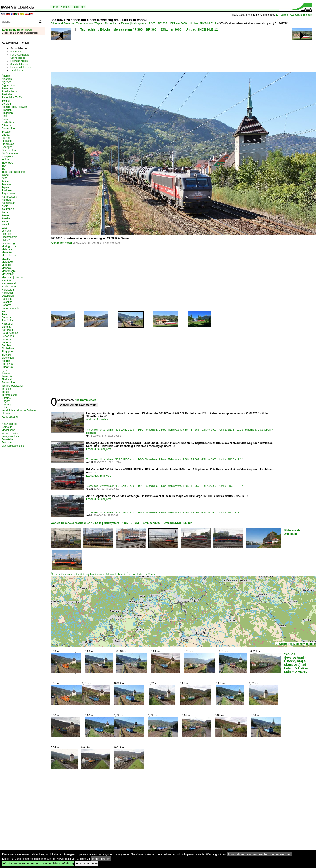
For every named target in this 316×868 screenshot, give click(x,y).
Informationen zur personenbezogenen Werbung (260, 854)
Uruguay (7, 404)
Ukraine (6, 398)
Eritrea (5, 135)
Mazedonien (9, 256)
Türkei (5, 392)
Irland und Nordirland (14, 172)
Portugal (7, 318)
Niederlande (9, 287)
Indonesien (8, 163)
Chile (5, 116)
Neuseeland (9, 283)
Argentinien (8, 85)
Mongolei (7, 268)
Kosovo (6, 215)
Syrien (5, 370)
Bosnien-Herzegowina (14, 107)
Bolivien (6, 104)
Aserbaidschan (10, 91)
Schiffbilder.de (18, 58)
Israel (5, 178)
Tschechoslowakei (12, 386)
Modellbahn (8, 430)
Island (5, 175)
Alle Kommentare (85, 400)
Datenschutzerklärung (13, 446)
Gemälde (7, 427)
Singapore (8, 352)
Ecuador (7, 132)
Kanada (6, 200)
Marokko (7, 252)
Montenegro (9, 271)
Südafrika (7, 367)
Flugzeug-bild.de (19, 61)
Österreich (8, 296)
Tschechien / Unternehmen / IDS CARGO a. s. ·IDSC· (115, 430)
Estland (6, 138)
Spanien (6, 361)
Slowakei (7, 355)
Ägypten (6, 76)
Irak (4, 166)
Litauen (6, 240)
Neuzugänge (9, 424)
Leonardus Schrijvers (99, 449)
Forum (55, 7)
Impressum (78, 7)
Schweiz (7, 339)
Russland (7, 324)
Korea (5, 212)
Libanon (6, 234)
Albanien (7, 79)
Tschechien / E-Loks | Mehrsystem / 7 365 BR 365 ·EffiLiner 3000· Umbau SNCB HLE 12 (149, 29)
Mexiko (6, 259)
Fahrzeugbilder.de (20, 55)
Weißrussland (10, 417)
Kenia (5, 206)
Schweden (8, 336)
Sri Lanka (7, 364)
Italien (5, 181)
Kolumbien (8, 209)
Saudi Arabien (10, 333)
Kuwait (6, 225)
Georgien (7, 147)
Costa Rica (8, 122)
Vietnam (6, 414)
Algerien (6, 82)
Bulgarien (7, 113)
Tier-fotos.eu (17, 70)
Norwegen (8, 293)
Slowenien (8, 358)
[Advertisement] (164, 53)
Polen (5, 314)
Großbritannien (10, 153)
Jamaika (7, 184)
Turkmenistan (10, 395)
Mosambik (8, 274)
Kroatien (7, 218)
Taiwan (6, 373)
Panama (7, 305)
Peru (4, 311)
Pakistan (7, 299)
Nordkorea (8, 290)
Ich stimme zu (87, 863)
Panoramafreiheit (12, 308)
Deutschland (9, 129)
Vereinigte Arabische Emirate (19, 410)
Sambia (6, 327)
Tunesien (7, 389)
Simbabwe (8, 348)
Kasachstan (9, 203)
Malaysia (7, 249)
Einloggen (282, 15)
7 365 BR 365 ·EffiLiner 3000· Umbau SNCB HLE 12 (182, 23)
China (5, 119)
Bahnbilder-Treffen (12, 98)
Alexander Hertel (61, 243)
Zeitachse (7, 443)
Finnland (7, 141)
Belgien (6, 101)
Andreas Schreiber (97, 420)
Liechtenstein (9, 237)
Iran (4, 169)
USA (4, 407)
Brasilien (7, 110)
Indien (5, 160)
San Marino (8, 330)
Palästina (7, 302)
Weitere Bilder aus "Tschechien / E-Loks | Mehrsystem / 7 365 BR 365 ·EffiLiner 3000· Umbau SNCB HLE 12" (121, 523)
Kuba (5, 221)
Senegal (6, 342)
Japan (5, 187)
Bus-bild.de (16, 52)
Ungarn (6, 401)
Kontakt (65, 7)
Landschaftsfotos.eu (21, 67)
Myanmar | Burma (12, 277)
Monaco (6, 265)
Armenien (7, 88)
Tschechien (111, 23)
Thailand (7, 379)
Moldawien (8, 262)
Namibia (6, 280)
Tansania (7, 376)
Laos (4, 228)
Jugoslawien (9, 194)
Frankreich (8, 144)
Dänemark (8, 125)
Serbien (6, 345)
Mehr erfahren (101, 859)
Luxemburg (8, 243)
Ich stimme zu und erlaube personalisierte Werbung (38, 863)
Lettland (6, 231)
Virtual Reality (10, 433)
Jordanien (7, 191)
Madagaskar (9, 246)
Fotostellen (8, 439)
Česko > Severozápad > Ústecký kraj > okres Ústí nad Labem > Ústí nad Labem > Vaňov (103, 574)
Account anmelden (301, 15)
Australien (7, 94)
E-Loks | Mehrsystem (133, 23)
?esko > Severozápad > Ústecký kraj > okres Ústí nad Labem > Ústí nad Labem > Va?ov (297, 663)
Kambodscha (9, 197)
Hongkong (8, 156)
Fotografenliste (10, 436)
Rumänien (8, 321)
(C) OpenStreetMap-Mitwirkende (295, 644)
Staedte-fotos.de (19, 64)
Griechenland (9, 150)
